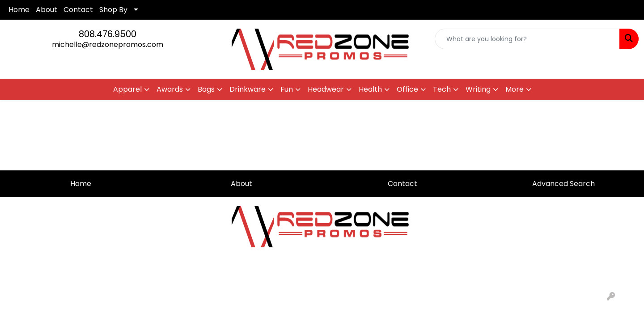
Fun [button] (287, 89)
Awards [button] (170, 89)
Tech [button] (442, 89)
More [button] (515, 89)
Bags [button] (206, 89)
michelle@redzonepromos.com (108, 44)
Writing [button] (478, 89)
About (47, 10)
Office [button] (407, 89)
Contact (78, 10)
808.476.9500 (108, 34)
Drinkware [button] (248, 89)
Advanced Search (563, 184)
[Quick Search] (527, 39)
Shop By (113, 10)
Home (19, 10)
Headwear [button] (326, 89)
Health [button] (370, 89)
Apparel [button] (127, 89)
